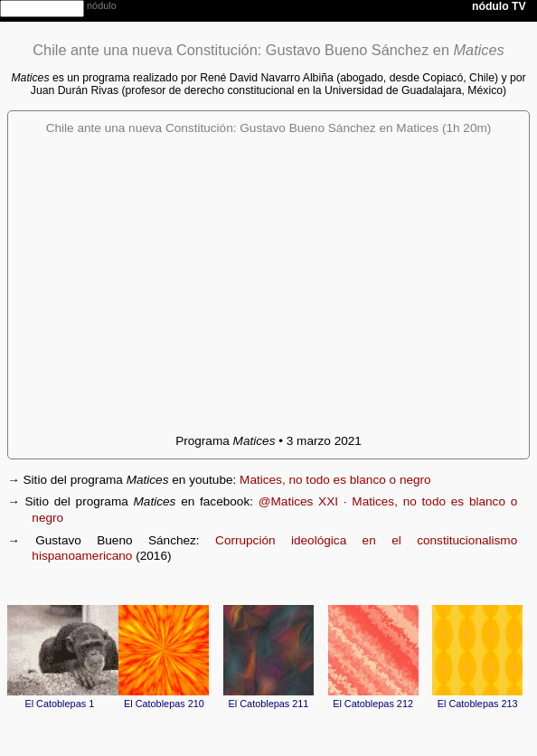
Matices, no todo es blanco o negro (335, 480)
